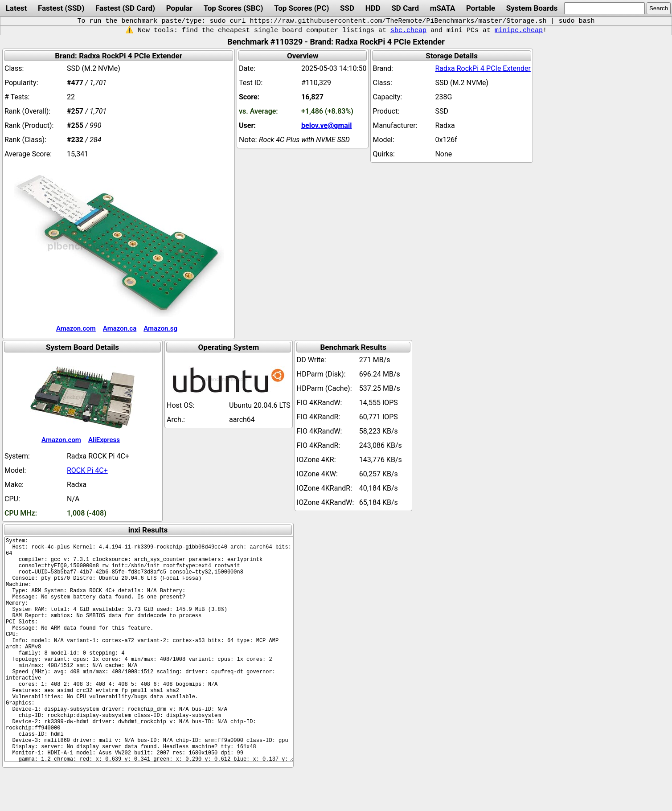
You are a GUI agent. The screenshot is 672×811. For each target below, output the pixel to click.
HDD (373, 8)
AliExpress (104, 440)
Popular (179, 8)
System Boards (532, 8)
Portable (481, 8)
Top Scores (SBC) (234, 8)
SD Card (405, 8)
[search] (604, 8)
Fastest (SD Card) (125, 8)
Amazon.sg (160, 328)
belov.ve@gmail (326, 125)
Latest (16, 8)
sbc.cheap (408, 30)
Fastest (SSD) (61, 8)
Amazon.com (76, 328)
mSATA (443, 8)
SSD (347, 8)
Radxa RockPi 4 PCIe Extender (483, 68)
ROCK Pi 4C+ (87, 470)
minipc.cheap (519, 30)
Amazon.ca (120, 328)
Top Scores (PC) (301, 8)
